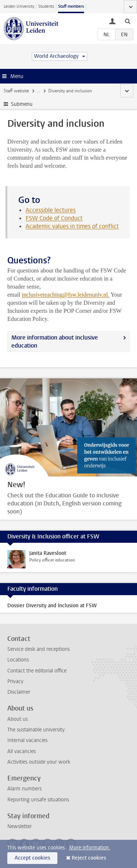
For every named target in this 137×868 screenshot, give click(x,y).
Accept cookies (32, 858)
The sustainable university (36, 730)
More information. (90, 848)
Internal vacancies (27, 740)
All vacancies (22, 751)
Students (46, 6)
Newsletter (20, 826)
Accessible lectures (51, 210)
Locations (18, 660)
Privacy (15, 681)
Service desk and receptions (39, 649)
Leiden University (19, 6)
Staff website (16, 91)
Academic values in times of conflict (72, 226)
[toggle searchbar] (128, 21)
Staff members (71, 6)
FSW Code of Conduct (54, 218)
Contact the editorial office (37, 671)
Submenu (22, 104)
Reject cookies (89, 858)
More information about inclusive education (55, 342)
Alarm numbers (24, 789)
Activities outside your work (39, 762)
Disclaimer (19, 692)
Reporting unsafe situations (38, 800)
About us (18, 719)
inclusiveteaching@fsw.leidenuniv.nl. (66, 295)
